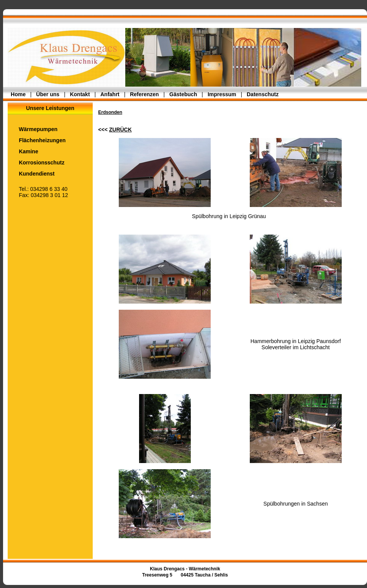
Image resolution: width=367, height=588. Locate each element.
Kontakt (80, 94)
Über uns (48, 94)
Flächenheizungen (37, 140)
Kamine (23, 151)
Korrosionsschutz (36, 163)
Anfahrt (110, 94)
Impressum (222, 94)
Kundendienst (31, 174)
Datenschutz (263, 94)
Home (18, 94)
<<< (115, 130)
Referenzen (144, 94)
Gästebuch (183, 94)
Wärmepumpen (33, 129)
